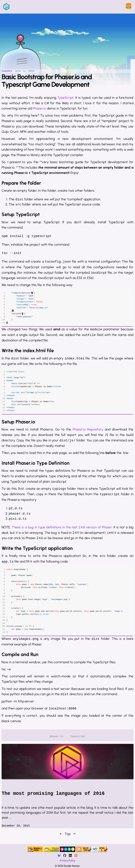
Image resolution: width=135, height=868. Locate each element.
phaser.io (56, 743)
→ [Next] (74, 840)
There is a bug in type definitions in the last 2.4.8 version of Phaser (62, 529)
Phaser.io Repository (88, 432)
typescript (78, 743)
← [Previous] (61, 840)
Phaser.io (40, 106)
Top (68, 840)
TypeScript (65, 95)
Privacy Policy (68, 861)
